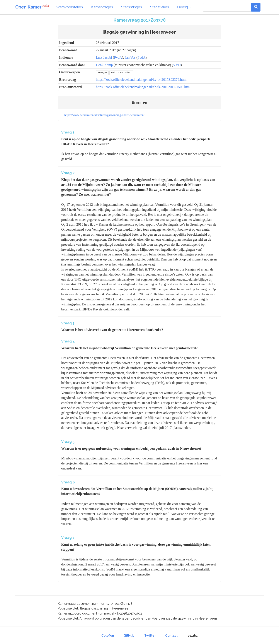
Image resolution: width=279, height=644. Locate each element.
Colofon (108, 635)
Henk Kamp (104, 65)
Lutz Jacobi (104, 57)
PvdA (118, 57)
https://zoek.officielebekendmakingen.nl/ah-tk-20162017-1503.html (143, 87)
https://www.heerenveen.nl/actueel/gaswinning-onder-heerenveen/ (104, 115)
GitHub (129, 635)
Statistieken (160, 7)
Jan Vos (130, 57)
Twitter (150, 635)
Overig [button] (184, 7)
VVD (177, 65)
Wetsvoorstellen (70, 7)
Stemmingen (132, 7)
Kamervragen (102, 7)
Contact (171, 635)
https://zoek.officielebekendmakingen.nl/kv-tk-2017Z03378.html (141, 80)
